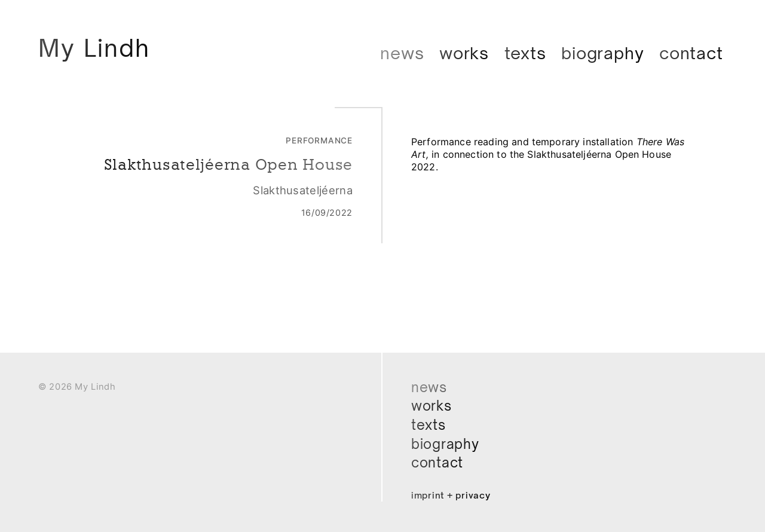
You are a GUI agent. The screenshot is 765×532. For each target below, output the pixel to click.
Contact (691, 53)
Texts (525, 53)
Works (464, 53)
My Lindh (99, 49)
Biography (602, 53)
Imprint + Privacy (454, 495)
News (402, 53)
